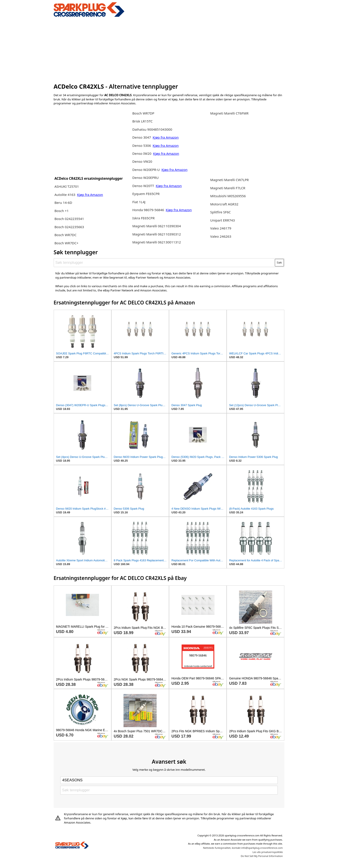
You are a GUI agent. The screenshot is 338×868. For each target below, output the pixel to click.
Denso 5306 (142, 145)
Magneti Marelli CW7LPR (230, 180)
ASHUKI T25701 (67, 186)
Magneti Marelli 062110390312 (157, 234)
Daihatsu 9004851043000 (152, 129)
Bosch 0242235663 (69, 227)
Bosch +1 (61, 211)
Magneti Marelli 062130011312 (157, 242)
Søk (279, 263)
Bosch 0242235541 (69, 219)
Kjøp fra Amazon (90, 195)
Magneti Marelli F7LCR (228, 188)
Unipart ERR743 (223, 220)
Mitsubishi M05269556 (228, 196)
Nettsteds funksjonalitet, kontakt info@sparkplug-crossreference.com (243, 848)
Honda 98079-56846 (149, 210)
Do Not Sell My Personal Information (262, 856)
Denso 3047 (142, 137)
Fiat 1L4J (139, 202)
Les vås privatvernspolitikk (268, 852)
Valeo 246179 (221, 228)
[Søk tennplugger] (164, 263)
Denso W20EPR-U (146, 170)
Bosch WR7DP (143, 113)
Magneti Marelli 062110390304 (157, 226)
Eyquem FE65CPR (146, 194)
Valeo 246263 (221, 236)
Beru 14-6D (63, 203)
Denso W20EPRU (145, 178)
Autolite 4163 (65, 195)
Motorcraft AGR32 (224, 204)
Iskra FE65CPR (143, 218)
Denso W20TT (143, 186)
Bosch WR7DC (65, 235)
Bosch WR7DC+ (66, 243)
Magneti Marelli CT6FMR (229, 113)
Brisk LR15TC (142, 121)
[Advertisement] (169, 49)
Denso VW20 (142, 161)
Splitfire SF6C (221, 212)
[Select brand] (169, 780)
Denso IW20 (142, 153)
